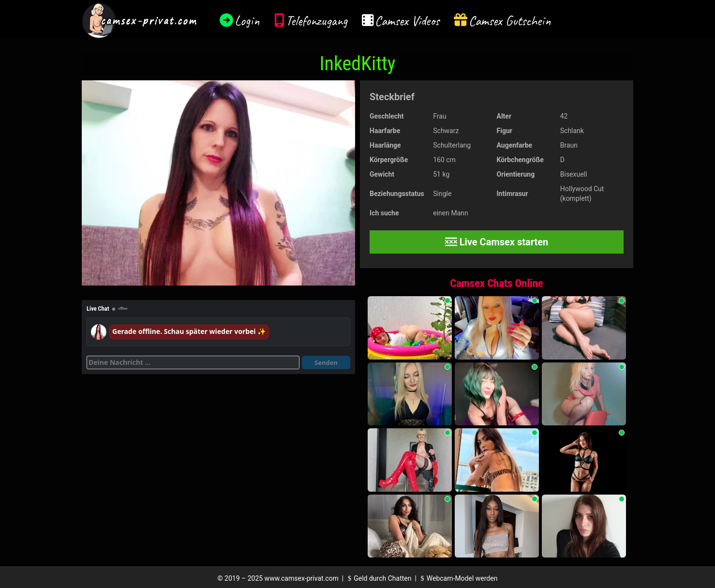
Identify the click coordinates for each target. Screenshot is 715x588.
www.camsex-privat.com (302, 578)
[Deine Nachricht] (193, 362)
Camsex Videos (407, 21)
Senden (326, 362)
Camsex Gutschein (510, 21)
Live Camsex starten (497, 242)
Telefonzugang (317, 21)
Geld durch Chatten (379, 578)
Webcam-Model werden (458, 578)
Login (247, 21)
